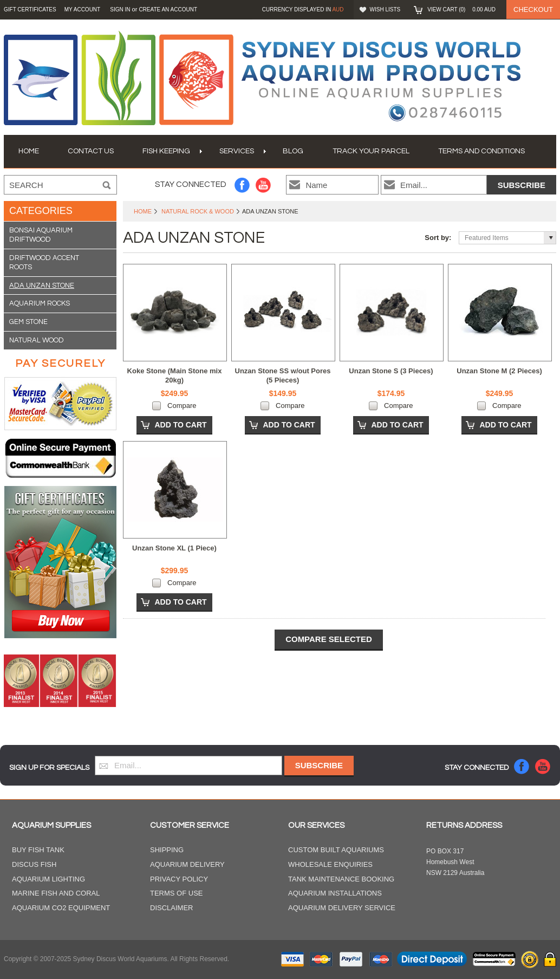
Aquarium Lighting (48, 879)
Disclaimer (171, 908)
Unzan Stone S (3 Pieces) (391, 371)
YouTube (263, 185)
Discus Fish (34, 864)
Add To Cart (180, 425)
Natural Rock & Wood (198, 211)
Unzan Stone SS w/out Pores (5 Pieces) (283, 375)
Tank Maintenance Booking (341, 879)
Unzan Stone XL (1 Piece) (174, 548)
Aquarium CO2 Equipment (61, 908)
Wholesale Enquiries (330, 864)
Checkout (533, 9)
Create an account (168, 9)
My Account (83, 9)
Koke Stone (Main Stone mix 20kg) (175, 375)
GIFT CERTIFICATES (30, 9)
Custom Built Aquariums (336, 850)
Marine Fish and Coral (56, 893)
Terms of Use (177, 893)
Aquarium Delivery (187, 864)
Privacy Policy (179, 879)
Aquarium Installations (335, 893)
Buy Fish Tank (38, 850)
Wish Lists (385, 9)
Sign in (120, 9)
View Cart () (461, 9)
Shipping (167, 850)
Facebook (242, 185)
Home (143, 211)
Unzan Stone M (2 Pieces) (499, 371)
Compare (182, 406)
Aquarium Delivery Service (342, 908)
